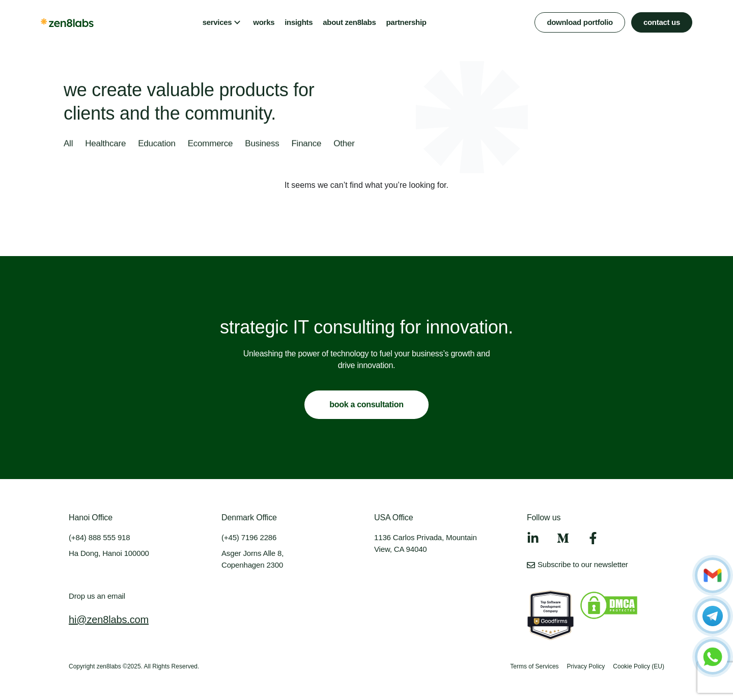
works (264, 22)
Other (344, 144)
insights (299, 22)
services (217, 22)
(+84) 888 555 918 (99, 537)
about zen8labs (349, 22)
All (68, 144)
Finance (306, 144)
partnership (406, 22)
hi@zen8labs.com (109, 620)
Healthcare (105, 144)
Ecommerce (210, 144)
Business (262, 144)
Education (157, 144)
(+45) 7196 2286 (249, 537)
